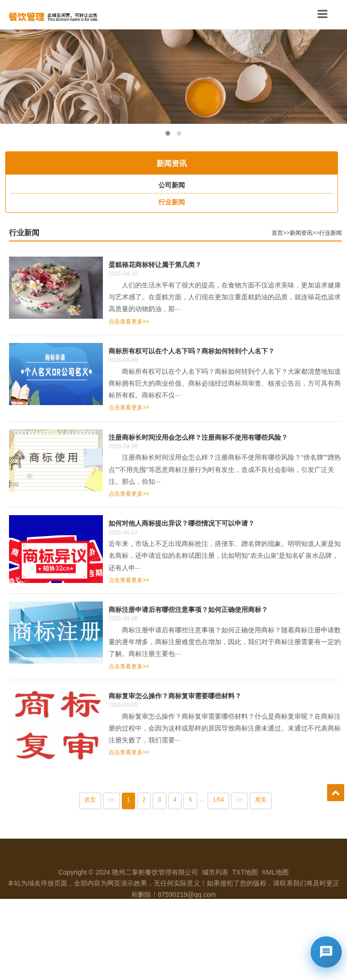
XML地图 (275, 890)
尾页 (276, 800)
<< (127, 800)
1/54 (234, 800)
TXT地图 (245, 890)
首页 (293, 233)
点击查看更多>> (145, 322)
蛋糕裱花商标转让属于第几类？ (171, 264)
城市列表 (215, 890)
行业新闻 (40, 233)
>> (255, 800)
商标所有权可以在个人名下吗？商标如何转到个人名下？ (207, 351)
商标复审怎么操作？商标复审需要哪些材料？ (191, 696)
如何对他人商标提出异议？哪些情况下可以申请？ (197, 523)
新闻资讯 (317, 233)
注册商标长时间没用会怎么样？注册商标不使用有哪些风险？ (214, 437)
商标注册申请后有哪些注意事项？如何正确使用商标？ (204, 609)
